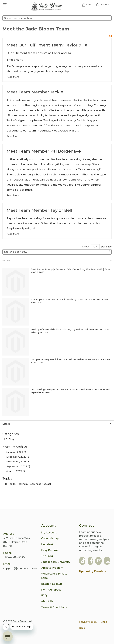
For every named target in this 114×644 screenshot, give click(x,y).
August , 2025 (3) (15, 471)
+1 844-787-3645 (14, 557)
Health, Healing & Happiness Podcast (28, 484)
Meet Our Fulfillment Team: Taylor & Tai (48, 45)
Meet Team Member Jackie (35, 92)
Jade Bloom (21, 621)
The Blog (47, 556)
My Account (49, 533)
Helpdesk (47, 544)
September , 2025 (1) (17, 466)
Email (7, 564)
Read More (13, 77)
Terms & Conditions (54, 607)
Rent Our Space (51, 590)
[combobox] (57, 18)
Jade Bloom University (56, 562)
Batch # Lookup (52, 584)
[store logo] (47, 7)
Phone (7, 553)
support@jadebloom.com (20, 568)
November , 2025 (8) (17, 462)
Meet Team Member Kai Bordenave (44, 151)
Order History (50, 538)
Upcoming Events (93, 571)
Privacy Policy (88, 622)
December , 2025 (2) (17, 457)
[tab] (57, 260)
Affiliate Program (52, 568)
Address (9, 534)
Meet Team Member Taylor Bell (39, 210)
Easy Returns (50, 550)
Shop (104, 622)
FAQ (44, 596)
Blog (10, 439)
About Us (47, 601)
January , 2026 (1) (15, 452)
